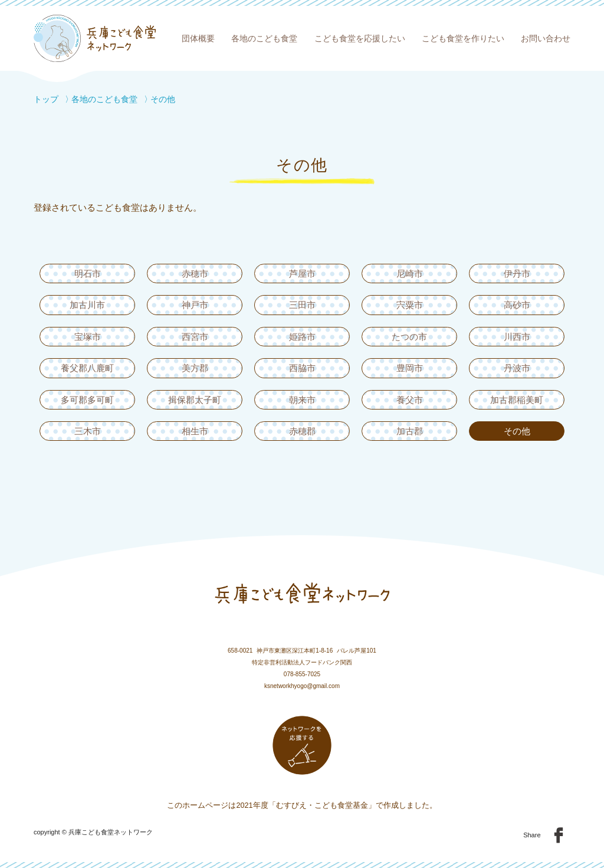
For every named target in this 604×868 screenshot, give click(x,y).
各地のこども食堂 (264, 38)
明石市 (88, 273)
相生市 (195, 431)
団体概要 (198, 38)
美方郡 (195, 368)
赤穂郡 (302, 431)
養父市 (410, 400)
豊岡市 (410, 368)
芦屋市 (302, 273)
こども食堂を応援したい (360, 38)
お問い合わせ (546, 38)
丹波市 (517, 368)
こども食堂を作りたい (463, 38)
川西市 (517, 337)
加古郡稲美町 (517, 400)
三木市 (88, 431)
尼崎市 (410, 273)
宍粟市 (410, 305)
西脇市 (302, 368)
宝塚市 (88, 337)
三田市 (302, 305)
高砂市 (517, 305)
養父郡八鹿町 (87, 368)
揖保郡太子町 (195, 400)
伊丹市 (517, 273)
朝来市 (302, 400)
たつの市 (409, 337)
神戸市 (195, 305)
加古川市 (87, 305)
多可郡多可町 (87, 400)
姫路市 (302, 337)
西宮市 (195, 337)
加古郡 (410, 431)
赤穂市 (195, 273)
